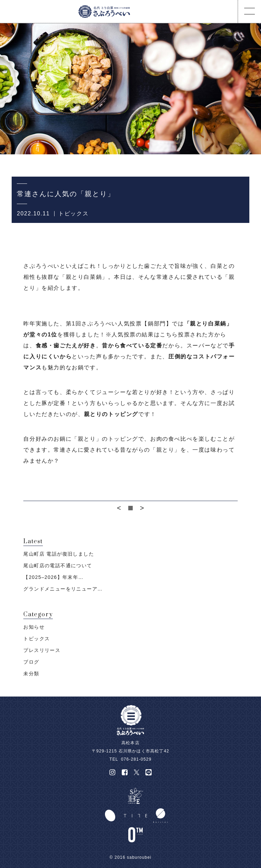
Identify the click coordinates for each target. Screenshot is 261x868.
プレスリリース (42, 650)
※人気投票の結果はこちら (142, 335)
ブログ (31, 662)
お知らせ (34, 627)
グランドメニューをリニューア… (63, 589)
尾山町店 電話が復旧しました (59, 554)
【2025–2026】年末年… (53, 577)
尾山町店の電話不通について (58, 566)
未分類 (31, 674)
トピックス (73, 213)
